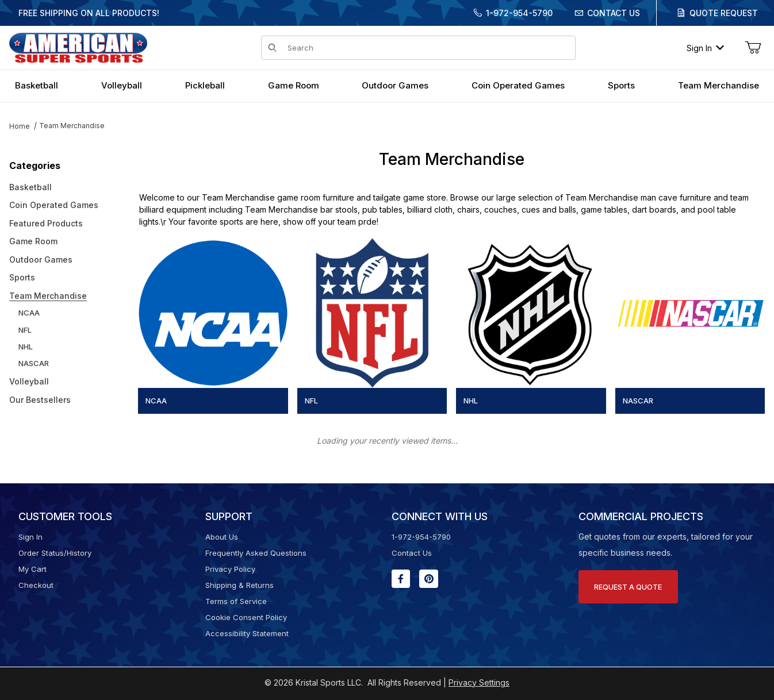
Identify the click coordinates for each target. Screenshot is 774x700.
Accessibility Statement (247, 633)
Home (20, 126)
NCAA (29, 313)
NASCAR (34, 363)
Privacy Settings (479, 682)
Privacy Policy (230, 569)
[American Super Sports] (78, 47)
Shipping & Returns (240, 585)
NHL (26, 347)
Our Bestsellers (40, 400)
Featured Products (46, 223)
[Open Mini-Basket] (753, 48)
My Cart (32, 569)
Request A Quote (628, 587)
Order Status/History (55, 553)
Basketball (30, 187)
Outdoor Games (41, 259)
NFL (25, 330)
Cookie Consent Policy (246, 617)
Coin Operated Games (54, 205)
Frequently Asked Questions (256, 553)
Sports (22, 277)
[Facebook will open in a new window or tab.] (401, 579)
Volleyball (29, 381)
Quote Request (724, 13)
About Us (222, 537)
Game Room (33, 241)
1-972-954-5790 (519, 13)
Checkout (36, 585)
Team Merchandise (72, 126)
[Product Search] (428, 48)
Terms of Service (236, 601)
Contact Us (614, 13)
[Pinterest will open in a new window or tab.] (429, 579)
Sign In (705, 48)
